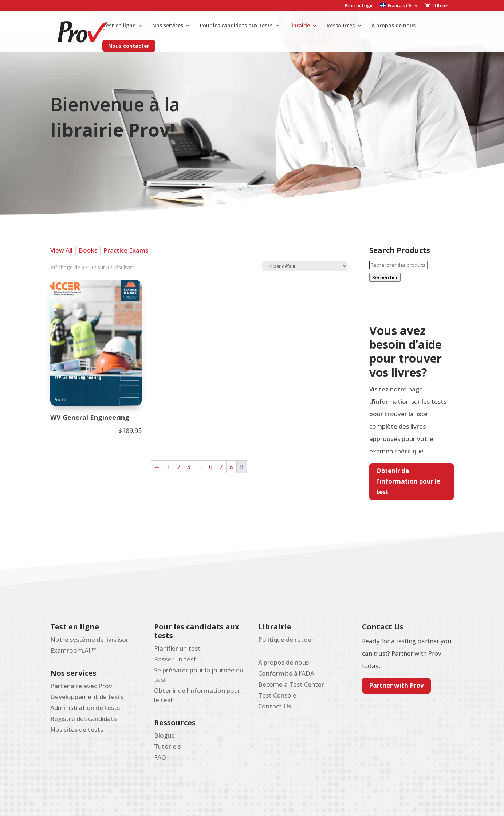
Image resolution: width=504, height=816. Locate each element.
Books (88, 250)
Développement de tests (87, 697)
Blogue (164, 735)
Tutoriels (167, 746)
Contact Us (275, 706)
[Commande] (305, 266)
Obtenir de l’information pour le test (408, 481)
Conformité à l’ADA (286, 673)
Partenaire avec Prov (81, 686)
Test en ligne (119, 26)
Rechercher (385, 277)
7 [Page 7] (221, 467)
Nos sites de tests (77, 729)
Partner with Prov (396, 685)
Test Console (277, 695)
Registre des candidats (83, 719)
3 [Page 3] (189, 467)
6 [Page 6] (211, 467)
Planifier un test (177, 648)
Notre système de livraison (90, 639)
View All (61, 250)
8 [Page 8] (231, 467)
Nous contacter (129, 46)
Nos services (168, 26)
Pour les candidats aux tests (236, 26)
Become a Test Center (291, 684)
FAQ (160, 757)
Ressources (341, 26)
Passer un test (175, 659)
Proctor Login (359, 6)
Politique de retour (286, 639)
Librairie (300, 26)
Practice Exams (126, 250)
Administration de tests (85, 708)
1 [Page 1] (169, 467)
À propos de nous (393, 26)
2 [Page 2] (179, 467)
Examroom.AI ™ (73, 650)
